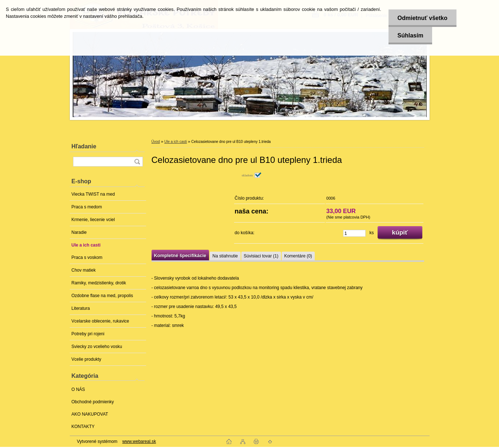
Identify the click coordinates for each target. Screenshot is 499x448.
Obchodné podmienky (93, 402)
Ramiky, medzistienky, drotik (99, 283)
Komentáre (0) (298, 256)
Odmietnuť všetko (422, 18)
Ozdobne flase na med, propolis (102, 296)
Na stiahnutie (225, 256)
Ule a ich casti (86, 245)
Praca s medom (87, 207)
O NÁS (78, 389)
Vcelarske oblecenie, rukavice (100, 321)
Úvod (156, 142)
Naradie (79, 232)
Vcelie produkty (86, 359)
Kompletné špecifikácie (180, 255)
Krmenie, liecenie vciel (93, 220)
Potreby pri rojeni (88, 334)
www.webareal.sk (139, 441)
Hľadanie (84, 146)
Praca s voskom (87, 257)
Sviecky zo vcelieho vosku (97, 347)
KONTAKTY (83, 427)
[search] (137, 162)
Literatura (81, 308)
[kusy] (354, 233)
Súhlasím (410, 35)
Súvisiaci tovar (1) (261, 256)
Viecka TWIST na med (93, 194)
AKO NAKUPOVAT (90, 414)
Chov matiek (84, 270)
